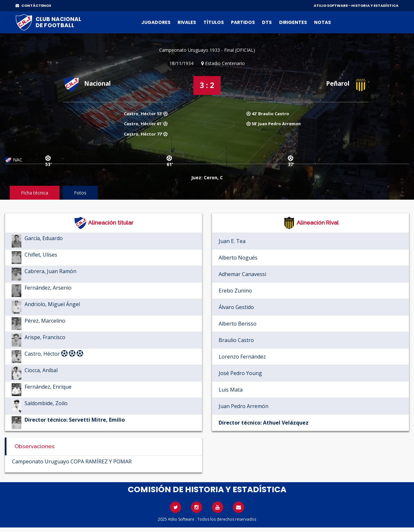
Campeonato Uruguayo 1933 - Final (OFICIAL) (207, 50)
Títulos (214, 22)
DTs (267, 22)
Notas (322, 22)
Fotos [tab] (80, 193)
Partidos (243, 22)
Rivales (187, 22)
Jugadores (156, 22)
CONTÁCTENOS (33, 6)
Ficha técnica (35, 193)
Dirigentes (293, 22)
